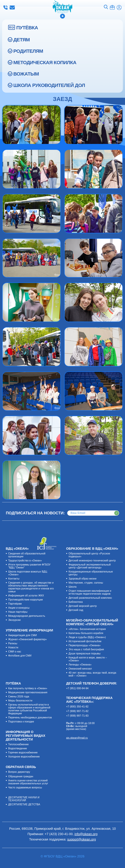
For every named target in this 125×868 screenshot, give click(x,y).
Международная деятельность (27, 616)
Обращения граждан (21, 776)
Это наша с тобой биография (86, 649)
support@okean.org (82, 839)
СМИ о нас (15, 652)
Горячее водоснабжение (23, 752)
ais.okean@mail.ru (77, 738)
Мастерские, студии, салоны (86, 583)
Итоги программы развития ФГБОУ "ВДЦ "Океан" (29, 566)
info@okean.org (12, 7)
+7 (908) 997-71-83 (77, 716)
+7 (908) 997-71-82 (77, 711)
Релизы (13, 643)
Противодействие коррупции (25, 600)
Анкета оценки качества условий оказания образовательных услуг (28, 782)
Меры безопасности (20, 701)
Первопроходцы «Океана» (85, 645)
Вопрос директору (19, 772)
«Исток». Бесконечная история (87, 629)
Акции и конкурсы (19, 608)
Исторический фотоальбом (85, 641)
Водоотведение (17, 748)
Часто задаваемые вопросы (25, 787)
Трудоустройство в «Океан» (25, 561)
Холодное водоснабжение (24, 757)
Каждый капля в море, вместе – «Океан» (88, 659)
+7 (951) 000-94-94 (77, 688)
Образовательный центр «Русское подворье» (89, 555)
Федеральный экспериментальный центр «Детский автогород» (90, 566)
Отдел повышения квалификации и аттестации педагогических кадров (90, 592)
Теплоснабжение (18, 744)
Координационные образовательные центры (91, 573)
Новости (13, 647)
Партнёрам (15, 604)
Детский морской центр (83, 606)
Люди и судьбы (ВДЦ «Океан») (87, 637)
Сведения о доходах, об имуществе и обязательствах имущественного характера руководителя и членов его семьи (31, 587)
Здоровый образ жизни (82, 579)
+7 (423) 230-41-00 (6, 7)
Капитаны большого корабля (86, 633)
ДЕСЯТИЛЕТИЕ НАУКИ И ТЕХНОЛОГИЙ (24, 799)
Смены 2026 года (19, 696)
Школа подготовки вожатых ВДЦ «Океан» (28, 573)
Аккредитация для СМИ (22, 635)
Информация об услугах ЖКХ (26, 596)
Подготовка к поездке (21, 722)
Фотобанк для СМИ (20, 656)
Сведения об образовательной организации (27, 555)
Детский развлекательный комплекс (90, 598)
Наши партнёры (18, 612)
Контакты (14, 579)
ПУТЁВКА (27, 28)
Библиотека (76, 602)
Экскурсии (14, 620)
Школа (73, 587)
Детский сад (76, 610)
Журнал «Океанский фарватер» (27, 639)
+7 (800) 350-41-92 (77, 707)
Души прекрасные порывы (84, 653)
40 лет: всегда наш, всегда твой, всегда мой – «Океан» (92, 674)
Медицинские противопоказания (28, 692)
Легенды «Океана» (80, 665)
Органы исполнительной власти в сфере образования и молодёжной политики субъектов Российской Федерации (29, 709)
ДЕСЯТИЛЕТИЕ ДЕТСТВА (24, 804)
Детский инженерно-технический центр (92, 561)
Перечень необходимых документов (30, 717)
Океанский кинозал (80, 669)
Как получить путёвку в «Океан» (28, 688)
